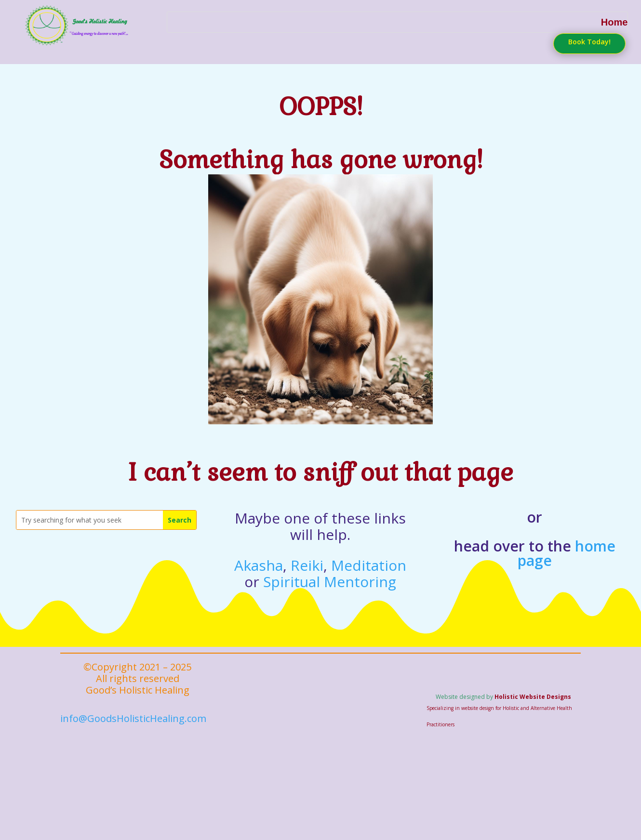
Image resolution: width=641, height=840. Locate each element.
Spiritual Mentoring (330, 572)
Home (615, 22)
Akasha (259, 556)
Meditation (369, 556)
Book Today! (587, 42)
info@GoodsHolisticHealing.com (133, 709)
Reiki (307, 556)
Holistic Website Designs (533, 688)
